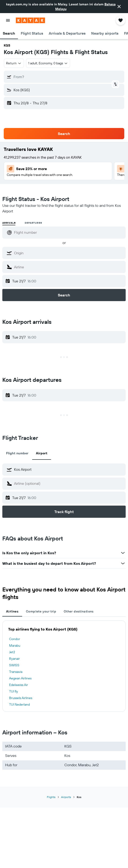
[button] (119, 7)
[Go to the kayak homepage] (30, 20)
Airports (66, 797)
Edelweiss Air (19, 685)
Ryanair (14, 659)
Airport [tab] (42, 453)
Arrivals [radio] (9, 223)
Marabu (15, 646)
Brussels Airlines (21, 698)
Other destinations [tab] (79, 611)
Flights (51, 797)
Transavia (16, 672)
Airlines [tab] (12, 611)
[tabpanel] (64, 666)
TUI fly (14, 691)
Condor (15, 639)
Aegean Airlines (20, 678)
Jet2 (12, 652)
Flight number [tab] (17, 453)
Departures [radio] (33, 223)
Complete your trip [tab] (41, 611)
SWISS (14, 665)
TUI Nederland (19, 704)
